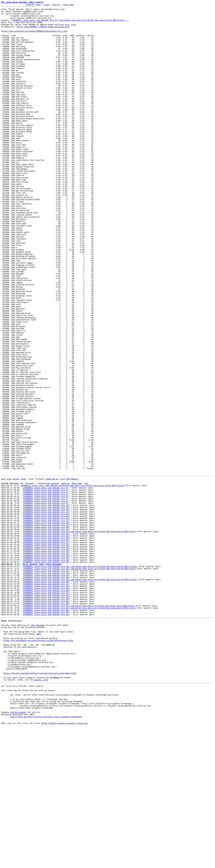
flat (48, 579)
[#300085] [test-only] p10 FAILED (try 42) (46, 686)
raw (74, 29)
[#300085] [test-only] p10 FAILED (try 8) (46, 600)
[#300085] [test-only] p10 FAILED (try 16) (46, 621)
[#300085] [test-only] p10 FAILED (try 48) (46, 702)
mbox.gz (66, 579)
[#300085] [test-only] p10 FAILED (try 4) (46, 589)
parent (16, 573)
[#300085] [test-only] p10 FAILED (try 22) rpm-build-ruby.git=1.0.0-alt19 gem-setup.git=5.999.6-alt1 (79, 636)
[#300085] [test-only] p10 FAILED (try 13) (46, 613)
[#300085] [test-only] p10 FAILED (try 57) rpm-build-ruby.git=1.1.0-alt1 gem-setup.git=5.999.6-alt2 (79, 725)
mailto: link (41, 813)
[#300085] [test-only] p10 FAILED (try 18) (46, 626)
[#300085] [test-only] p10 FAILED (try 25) (46, 644)
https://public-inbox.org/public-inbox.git (64, 865)
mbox (39, 758)
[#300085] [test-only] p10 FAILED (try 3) (46, 586)
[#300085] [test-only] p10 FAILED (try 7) (46, 597)
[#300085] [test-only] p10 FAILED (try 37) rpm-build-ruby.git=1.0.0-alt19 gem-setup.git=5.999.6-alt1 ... (70, 24)
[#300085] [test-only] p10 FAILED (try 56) (46, 723)
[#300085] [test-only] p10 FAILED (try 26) (46, 647)
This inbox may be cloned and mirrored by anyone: (28, 825)
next (3, 573)
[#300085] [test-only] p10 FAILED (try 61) (46, 736)
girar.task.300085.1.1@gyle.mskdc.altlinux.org (43, 31)
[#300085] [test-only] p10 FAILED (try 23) (46, 639)
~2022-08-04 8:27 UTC (58, 573)
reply (23, 573)
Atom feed (73, 6)
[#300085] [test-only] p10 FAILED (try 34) (46, 668)
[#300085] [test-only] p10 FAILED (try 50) (46, 707)
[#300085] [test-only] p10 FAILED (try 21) (46, 634)
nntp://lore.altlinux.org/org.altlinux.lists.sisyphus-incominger (46, 857)
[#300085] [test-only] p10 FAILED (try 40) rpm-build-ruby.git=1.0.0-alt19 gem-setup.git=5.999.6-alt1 (79, 681)
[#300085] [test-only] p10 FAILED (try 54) (46, 718)
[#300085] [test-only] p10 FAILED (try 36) (46, 673)
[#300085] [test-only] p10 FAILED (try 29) (46, 655)
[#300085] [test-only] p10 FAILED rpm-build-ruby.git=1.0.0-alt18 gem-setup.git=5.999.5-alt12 (72, 581)
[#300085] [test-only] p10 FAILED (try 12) (46, 610)
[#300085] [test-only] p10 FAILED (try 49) (46, 704)
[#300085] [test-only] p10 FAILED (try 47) (46, 699)
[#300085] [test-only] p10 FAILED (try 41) (46, 683)
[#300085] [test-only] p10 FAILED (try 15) (46, 618)
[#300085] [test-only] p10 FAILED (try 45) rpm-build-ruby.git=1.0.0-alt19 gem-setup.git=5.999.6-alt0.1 (80, 694)
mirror (61, 6)
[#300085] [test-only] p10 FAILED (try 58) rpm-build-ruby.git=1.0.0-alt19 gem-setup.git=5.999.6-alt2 (79, 728)
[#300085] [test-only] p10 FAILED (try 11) (46, 607)
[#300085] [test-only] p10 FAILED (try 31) (46, 660)
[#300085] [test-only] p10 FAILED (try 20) (46, 631)
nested (55, 579)
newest (74, 573)
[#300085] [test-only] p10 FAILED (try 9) (46, 602)
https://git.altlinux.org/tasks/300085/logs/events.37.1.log (34, 37)
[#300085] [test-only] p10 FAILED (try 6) (46, 594)
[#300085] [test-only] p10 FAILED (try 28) (46, 652)
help (43, 6)
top (86, 579)
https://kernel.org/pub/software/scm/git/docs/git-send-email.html (40, 806)
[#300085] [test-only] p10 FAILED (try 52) (46, 712)
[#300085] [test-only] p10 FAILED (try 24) (46, 642)
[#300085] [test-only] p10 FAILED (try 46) (46, 697)
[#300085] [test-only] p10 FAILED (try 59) (46, 731)
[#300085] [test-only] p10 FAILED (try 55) (46, 720)
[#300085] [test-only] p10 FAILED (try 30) (46, 657)
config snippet (18, 852)
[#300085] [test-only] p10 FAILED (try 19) (46, 628)
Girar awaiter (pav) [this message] (42, 676)
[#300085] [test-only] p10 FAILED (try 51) (46, 710)
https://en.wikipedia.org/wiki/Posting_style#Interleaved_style (38, 766)
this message (38, 748)
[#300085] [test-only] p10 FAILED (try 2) (46, 584)
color (51, 6)
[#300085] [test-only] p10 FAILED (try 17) (46, 623)
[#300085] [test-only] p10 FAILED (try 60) (46, 733)
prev (9, 573)
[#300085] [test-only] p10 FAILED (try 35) (46, 670)
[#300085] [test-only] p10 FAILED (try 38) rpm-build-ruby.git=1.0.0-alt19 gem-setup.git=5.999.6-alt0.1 (80, 678)
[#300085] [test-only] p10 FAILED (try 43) (46, 689)
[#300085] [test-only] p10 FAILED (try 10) (46, 605)
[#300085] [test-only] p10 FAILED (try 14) (46, 615)
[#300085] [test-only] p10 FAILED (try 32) (46, 663)
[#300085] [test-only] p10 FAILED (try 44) (46, 691)
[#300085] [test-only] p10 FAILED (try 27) (46, 649)
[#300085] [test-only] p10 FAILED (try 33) (46, 665)
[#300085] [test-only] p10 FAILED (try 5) (46, 592)
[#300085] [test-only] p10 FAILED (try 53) (46, 715)
